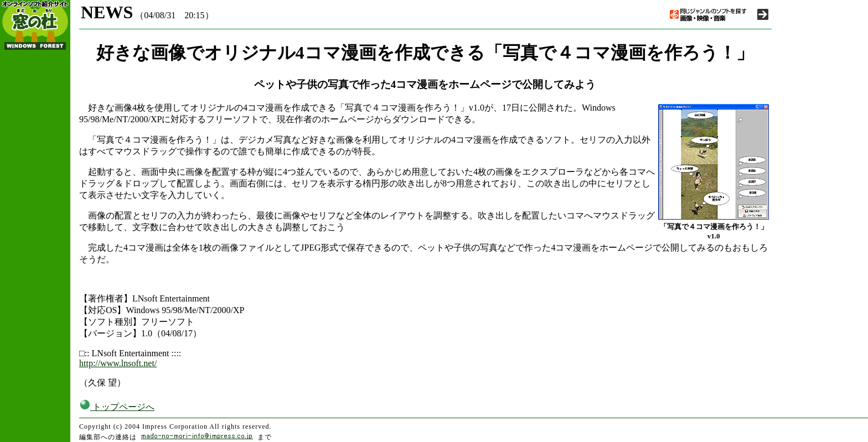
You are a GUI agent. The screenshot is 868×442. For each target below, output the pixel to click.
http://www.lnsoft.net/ (118, 363)
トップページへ (117, 407)
